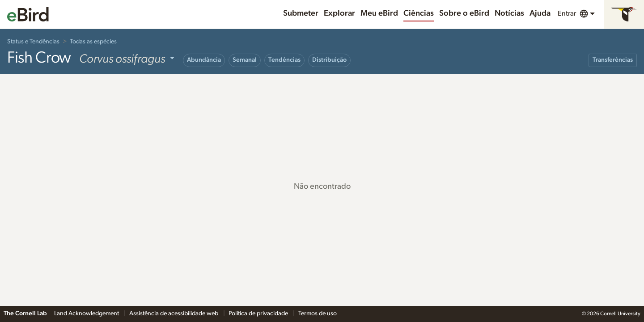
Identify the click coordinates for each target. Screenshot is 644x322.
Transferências (613, 60)
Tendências (284, 60)
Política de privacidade (259, 314)
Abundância (204, 60)
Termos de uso (318, 314)
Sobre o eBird (464, 13)
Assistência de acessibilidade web (174, 314)
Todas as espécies (93, 42)
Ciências (419, 13)
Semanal (245, 60)
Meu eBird (379, 13)
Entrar (567, 13)
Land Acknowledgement (87, 314)
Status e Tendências (33, 42)
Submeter (301, 13)
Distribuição (329, 60)
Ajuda (540, 13)
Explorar (339, 13)
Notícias (509, 13)
